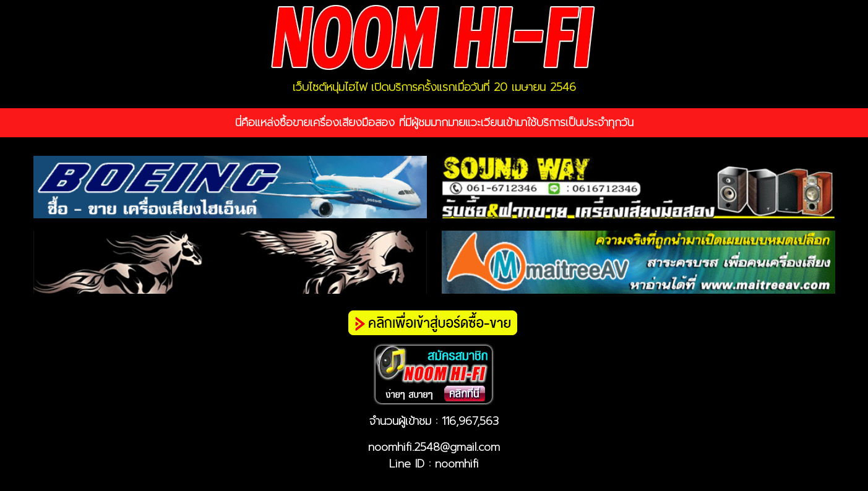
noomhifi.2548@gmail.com (434, 447)
